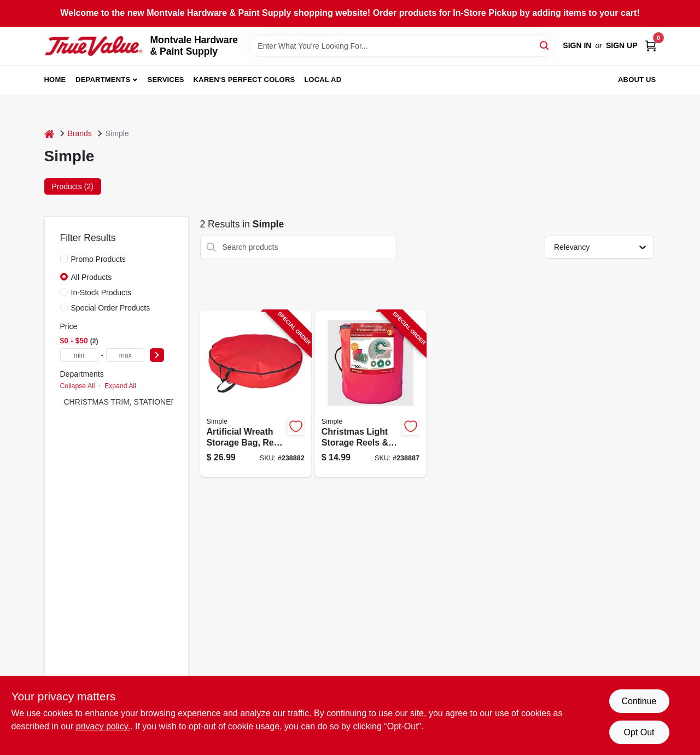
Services (166, 80)
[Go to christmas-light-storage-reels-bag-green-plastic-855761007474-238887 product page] (371, 394)
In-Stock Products (101, 292)
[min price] (79, 355)
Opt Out (639, 732)
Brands (80, 133)
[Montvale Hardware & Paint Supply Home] (94, 46)
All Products (92, 277)
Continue (639, 701)
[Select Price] (157, 355)
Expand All (120, 386)
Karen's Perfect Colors (244, 80)
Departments (103, 80)
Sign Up (622, 45)
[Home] (49, 134)
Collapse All (78, 386)
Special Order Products (111, 308)
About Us (637, 80)
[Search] (545, 45)
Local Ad (323, 80)
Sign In (577, 45)
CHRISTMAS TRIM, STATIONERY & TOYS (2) (144, 402)
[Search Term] (402, 46)
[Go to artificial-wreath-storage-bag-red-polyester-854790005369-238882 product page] (256, 394)
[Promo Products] (64, 259)
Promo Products (98, 259)
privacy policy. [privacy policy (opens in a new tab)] (103, 726)
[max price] (125, 355)
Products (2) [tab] (73, 186)
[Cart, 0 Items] (651, 46)
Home (55, 80)
